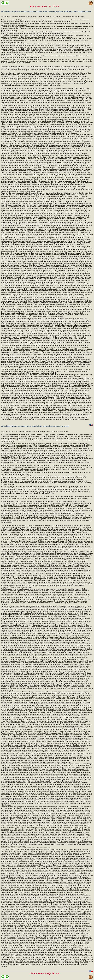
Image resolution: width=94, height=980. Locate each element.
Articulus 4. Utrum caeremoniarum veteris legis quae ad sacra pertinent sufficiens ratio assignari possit (46, 11)
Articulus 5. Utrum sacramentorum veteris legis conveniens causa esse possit (35, 426)
